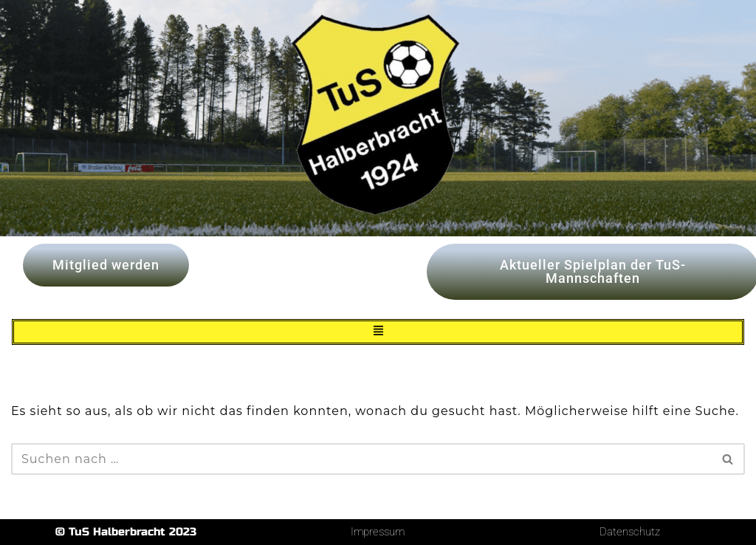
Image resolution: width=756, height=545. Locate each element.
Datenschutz (630, 532)
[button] (378, 332)
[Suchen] (361, 459)
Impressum (378, 532)
